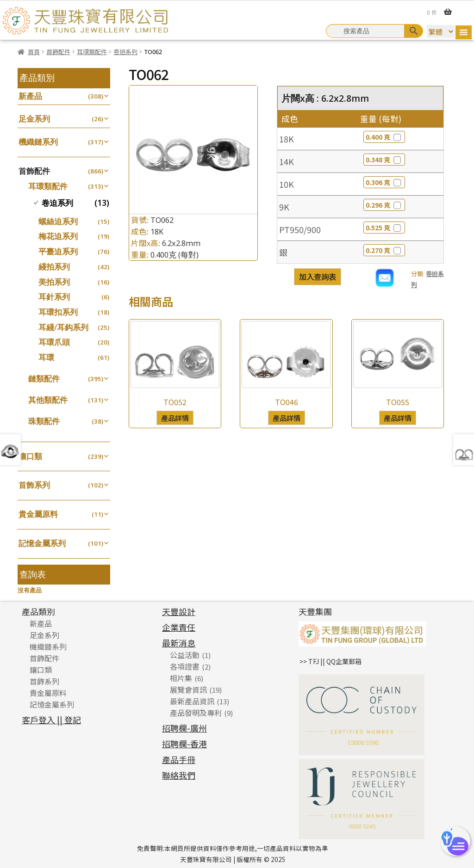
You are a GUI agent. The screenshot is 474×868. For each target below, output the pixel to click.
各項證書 (185, 666)
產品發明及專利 (196, 713)
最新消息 (179, 643)
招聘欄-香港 (184, 744)
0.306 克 (384, 182)
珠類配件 (44, 421)
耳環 (46, 357)
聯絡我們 (179, 775)
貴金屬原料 (38, 514)
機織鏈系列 (38, 142)
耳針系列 (54, 297)
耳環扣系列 (58, 312)
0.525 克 (384, 228)
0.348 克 (384, 160)
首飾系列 (34, 485)
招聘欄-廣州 (184, 728)
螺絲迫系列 (58, 221)
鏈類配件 (44, 379)
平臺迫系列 (58, 251)
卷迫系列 (125, 52)
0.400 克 (384, 137)
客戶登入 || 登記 (51, 720)
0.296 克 (384, 205)
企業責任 (179, 627)
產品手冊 (179, 759)
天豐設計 (179, 611)
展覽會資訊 (188, 689)
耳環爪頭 (54, 342)
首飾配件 (58, 52)
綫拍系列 (54, 267)
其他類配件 (48, 400)
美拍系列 (54, 282)
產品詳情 (175, 418)
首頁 (34, 52)
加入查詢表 (318, 277)
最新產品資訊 (192, 701)
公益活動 (185, 655)
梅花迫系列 (58, 236)
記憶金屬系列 (42, 543)
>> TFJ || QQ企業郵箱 (331, 661)
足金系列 (34, 119)
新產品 (30, 96)
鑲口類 (30, 456)
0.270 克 (384, 250)
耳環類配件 (92, 52)
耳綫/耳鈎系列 (63, 327)
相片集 (181, 678)
